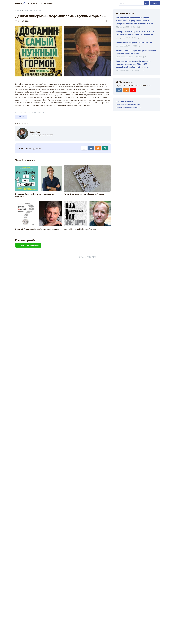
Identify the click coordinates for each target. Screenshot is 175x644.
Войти (155, 3)
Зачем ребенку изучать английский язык (134, 42)
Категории (28, 10)
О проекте (120, 102)
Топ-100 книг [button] (47, 3)
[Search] (131, 3)
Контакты (129, 102)
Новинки (37, 10)
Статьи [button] (32, 3)
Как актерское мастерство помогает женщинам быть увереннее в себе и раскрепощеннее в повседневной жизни (134, 20)
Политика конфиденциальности (128, 107)
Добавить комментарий (28, 245)
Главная (18, 10)
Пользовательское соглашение (128, 104)
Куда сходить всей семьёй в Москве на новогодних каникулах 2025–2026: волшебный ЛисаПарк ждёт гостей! (134, 64)
